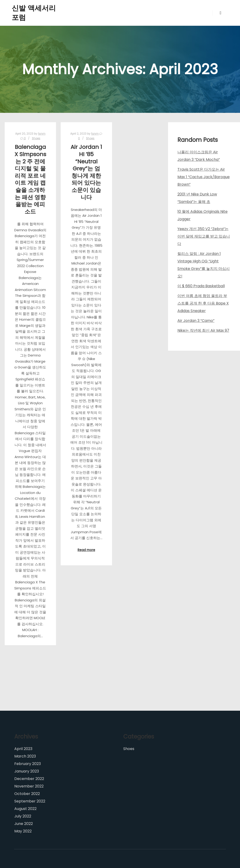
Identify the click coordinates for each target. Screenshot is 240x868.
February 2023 (28, 764)
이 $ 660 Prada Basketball (201, 286)
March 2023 (25, 756)
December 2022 (29, 779)
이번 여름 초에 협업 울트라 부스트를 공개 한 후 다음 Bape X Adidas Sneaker (203, 303)
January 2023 (27, 771)
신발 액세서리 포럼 (34, 13)
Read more (86, 550)
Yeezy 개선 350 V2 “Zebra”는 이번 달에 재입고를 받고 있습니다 (204, 236)
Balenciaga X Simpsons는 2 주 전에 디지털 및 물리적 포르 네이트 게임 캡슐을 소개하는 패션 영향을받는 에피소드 (30, 179)
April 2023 (23, 749)
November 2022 (29, 786)
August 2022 (25, 809)
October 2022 (27, 794)
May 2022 (23, 831)
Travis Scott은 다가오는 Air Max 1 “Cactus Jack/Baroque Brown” (204, 177)
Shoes (36, 138)
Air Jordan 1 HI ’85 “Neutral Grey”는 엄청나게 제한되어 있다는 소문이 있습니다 (86, 172)
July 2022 (23, 816)
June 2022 (24, 824)
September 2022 (30, 801)
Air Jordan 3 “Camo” (196, 321)
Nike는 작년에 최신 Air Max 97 (203, 330)
